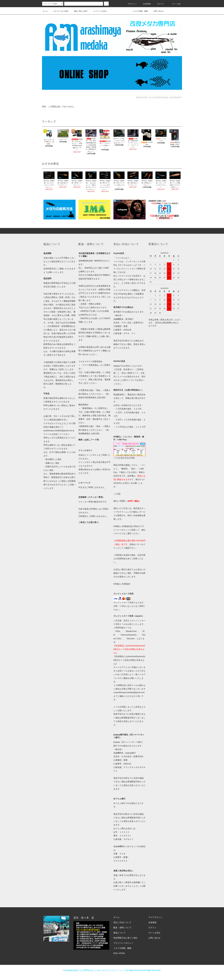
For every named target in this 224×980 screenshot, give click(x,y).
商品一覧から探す (79, 11)
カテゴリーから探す (59, 11)
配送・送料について (122, 928)
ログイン (159, 4)
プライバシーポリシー (123, 943)
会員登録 (145, 4)
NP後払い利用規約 (122, 584)
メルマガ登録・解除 (138, 11)
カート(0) (175, 4)
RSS (115, 953)
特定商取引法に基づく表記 (125, 938)
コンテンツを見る (98, 11)
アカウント (131, 4)
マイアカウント (155, 917)
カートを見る (154, 933)
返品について (119, 933)
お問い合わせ (157, 11)
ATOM (122, 953)
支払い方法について (122, 922)
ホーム (45, 11)
